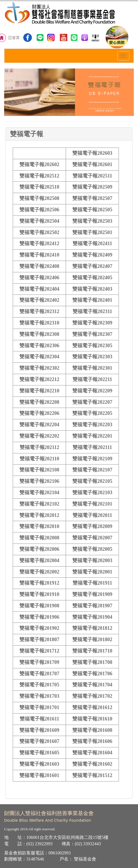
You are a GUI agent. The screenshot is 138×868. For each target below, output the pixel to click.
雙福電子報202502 (39, 232)
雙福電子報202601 (92, 164)
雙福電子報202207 (92, 402)
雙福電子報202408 (39, 266)
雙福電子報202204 (39, 425)
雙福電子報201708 (92, 662)
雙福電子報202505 (92, 210)
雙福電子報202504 (39, 221)
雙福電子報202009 (92, 526)
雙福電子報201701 (39, 707)
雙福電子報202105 (92, 481)
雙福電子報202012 (39, 515)
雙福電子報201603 (39, 764)
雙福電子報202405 (92, 278)
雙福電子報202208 (39, 402)
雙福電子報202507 (92, 198)
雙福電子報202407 (92, 266)
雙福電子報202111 (92, 447)
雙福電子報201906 (39, 617)
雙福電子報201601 (39, 775)
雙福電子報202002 (39, 572)
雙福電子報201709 (39, 662)
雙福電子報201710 (92, 651)
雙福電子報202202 (39, 436)
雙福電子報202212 (39, 379)
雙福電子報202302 (39, 368)
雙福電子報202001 (92, 572)
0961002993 (60, 853)
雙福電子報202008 (39, 538)
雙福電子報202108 (39, 470)
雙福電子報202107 (92, 470)
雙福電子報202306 (39, 346)
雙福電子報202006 (39, 549)
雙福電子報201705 (39, 685)
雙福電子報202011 (92, 515)
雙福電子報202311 (92, 311)
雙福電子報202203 (92, 425)
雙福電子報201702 (92, 696)
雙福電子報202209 (92, 391)
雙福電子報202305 (92, 346)
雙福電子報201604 (92, 753)
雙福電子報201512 (92, 775)
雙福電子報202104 (39, 493)
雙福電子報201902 (39, 628)
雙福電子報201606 (92, 741)
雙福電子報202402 (39, 300)
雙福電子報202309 (92, 323)
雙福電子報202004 (39, 560)
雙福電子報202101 (92, 504)
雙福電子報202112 (39, 447)
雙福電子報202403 (92, 289)
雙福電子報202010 (39, 526)
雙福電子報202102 (39, 504)
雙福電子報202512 (39, 176)
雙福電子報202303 (92, 357)
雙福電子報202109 (92, 459)
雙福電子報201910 (39, 594)
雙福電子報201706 (92, 674)
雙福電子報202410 (39, 255)
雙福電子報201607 (39, 741)
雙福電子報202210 (39, 391)
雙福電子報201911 (92, 583)
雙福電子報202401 (92, 300)
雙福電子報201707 (39, 674)
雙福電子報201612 (92, 707)
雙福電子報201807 (39, 639)
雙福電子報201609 (39, 730)
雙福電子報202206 (39, 413)
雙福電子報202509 (92, 187)
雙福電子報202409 (92, 255)
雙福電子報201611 (39, 719)
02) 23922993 (40, 844)
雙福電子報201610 (92, 719)
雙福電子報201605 (39, 753)
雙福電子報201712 (39, 651)
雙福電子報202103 (92, 493)
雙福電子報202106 (39, 481)
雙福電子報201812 (92, 628)
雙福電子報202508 (39, 198)
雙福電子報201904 (92, 617)
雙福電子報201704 (92, 685)
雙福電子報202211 (92, 379)
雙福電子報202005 (92, 549)
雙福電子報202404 (39, 289)
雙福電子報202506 (39, 210)
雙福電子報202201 (92, 436)
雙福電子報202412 (39, 243)
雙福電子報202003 (92, 560)
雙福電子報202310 (39, 323)
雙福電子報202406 (39, 278)
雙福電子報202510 (39, 187)
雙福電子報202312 (39, 311)
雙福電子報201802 (92, 639)
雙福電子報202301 (92, 368)
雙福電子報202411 (92, 243)
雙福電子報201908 (39, 606)
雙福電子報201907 (92, 606)
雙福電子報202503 (92, 221)
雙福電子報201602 (92, 764)
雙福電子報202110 (39, 459)
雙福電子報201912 (39, 583)
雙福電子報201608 (92, 730)
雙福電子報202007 (92, 538)
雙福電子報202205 (92, 413)
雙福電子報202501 (92, 232)
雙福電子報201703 (39, 696)
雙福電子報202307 (92, 334)
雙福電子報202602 (39, 164)
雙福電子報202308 (39, 334)
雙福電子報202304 (39, 357)
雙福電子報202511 (92, 176)
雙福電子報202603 (92, 153)
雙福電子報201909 (92, 594)
